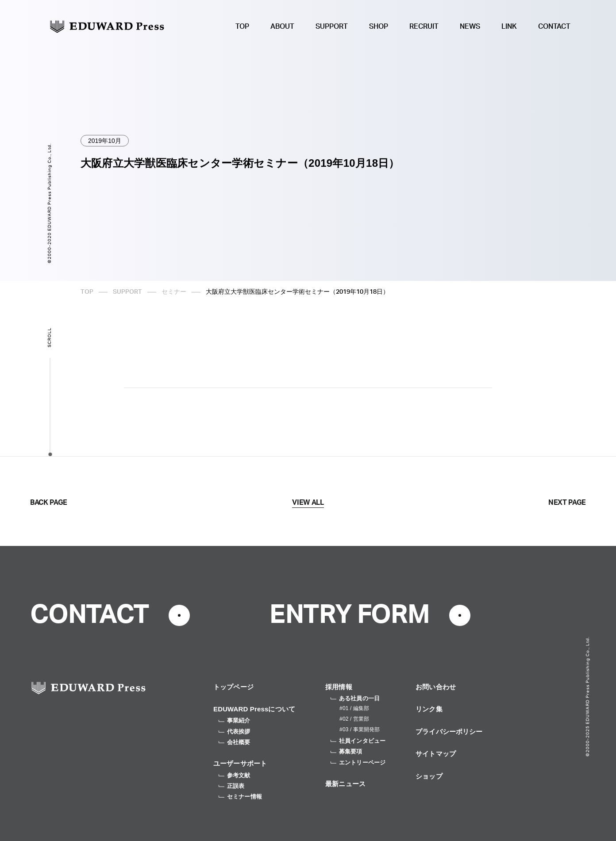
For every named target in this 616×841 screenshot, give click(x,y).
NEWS (470, 27)
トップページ (233, 687)
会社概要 (235, 742)
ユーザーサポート (240, 763)
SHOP (379, 27)
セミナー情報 (240, 797)
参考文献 (235, 775)
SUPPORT (332, 27)
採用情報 (339, 687)
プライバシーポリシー (449, 732)
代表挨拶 (235, 732)
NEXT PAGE (567, 503)
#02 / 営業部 (354, 719)
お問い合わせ (436, 687)
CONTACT (554, 27)
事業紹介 (235, 720)
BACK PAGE (49, 503)
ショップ (429, 776)
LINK (509, 27)
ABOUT (282, 27)
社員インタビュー (358, 741)
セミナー (174, 292)
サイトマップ (436, 754)
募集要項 (346, 751)
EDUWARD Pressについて (254, 709)
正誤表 (231, 786)
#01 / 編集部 (354, 708)
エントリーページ (358, 762)
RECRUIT (424, 27)
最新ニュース (345, 784)
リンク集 (429, 709)
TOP (242, 27)
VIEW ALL (308, 503)
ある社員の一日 (355, 698)
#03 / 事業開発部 (360, 730)
